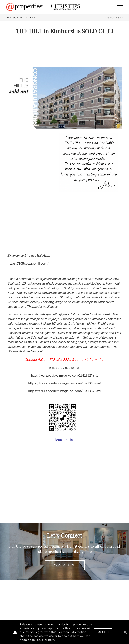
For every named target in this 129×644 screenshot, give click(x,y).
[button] (125, 632)
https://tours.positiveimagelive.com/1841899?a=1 (65, 383)
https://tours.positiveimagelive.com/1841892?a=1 (64, 375)
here (51, 640)
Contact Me (65, 565)
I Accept (103, 632)
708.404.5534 (114, 18)
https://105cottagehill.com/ (28, 264)
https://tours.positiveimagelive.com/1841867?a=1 (65, 391)
